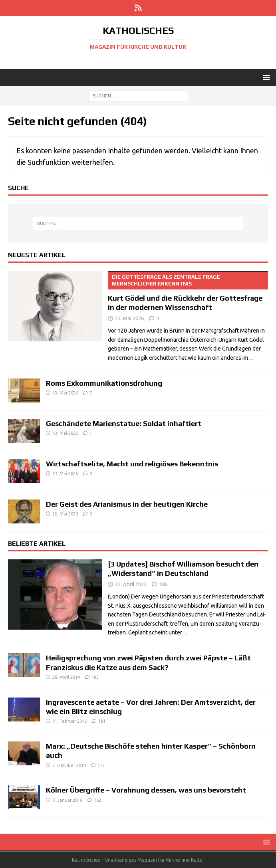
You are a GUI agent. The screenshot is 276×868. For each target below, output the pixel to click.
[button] (265, 77)
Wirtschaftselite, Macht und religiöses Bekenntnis (132, 464)
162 (97, 800)
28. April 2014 (66, 677)
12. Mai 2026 (65, 514)
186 (163, 584)
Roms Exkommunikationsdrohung (104, 383)
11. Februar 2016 (69, 721)
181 (102, 721)
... (251, 358)
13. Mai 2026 (129, 318)
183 (95, 677)
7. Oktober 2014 (69, 765)
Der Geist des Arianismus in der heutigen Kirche (127, 504)
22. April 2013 (131, 584)
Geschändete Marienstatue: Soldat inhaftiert (124, 423)
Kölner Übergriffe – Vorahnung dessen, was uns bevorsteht (146, 790)
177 (101, 765)
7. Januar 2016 (67, 800)
